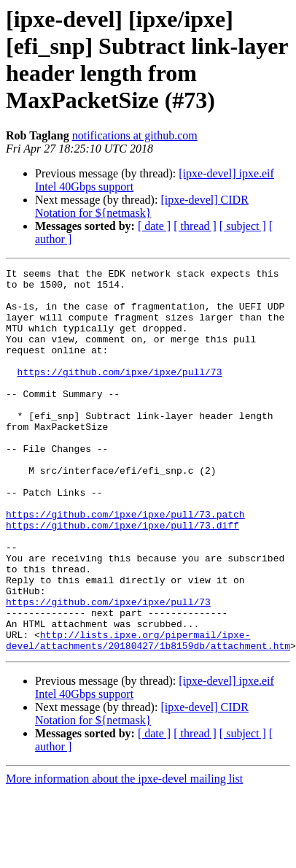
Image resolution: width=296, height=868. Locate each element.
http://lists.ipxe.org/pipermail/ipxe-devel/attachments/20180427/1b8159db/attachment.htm (148, 702)
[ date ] (154, 226)
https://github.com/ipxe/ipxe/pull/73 (120, 393)
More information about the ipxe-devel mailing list (124, 842)
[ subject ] (243, 226)
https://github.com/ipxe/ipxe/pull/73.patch (125, 564)
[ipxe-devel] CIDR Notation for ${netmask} (142, 206)
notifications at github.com (135, 135)
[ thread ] (195, 226)
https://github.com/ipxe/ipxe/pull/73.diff (122, 577)
